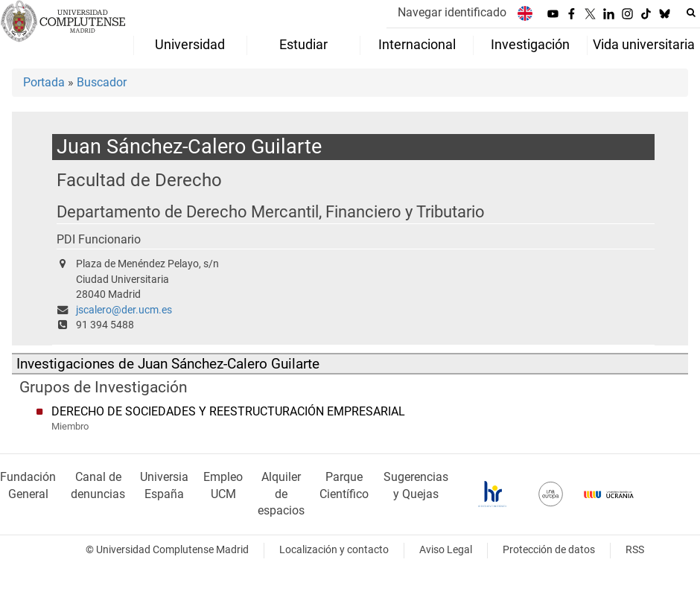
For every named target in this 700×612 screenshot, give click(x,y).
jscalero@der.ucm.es (124, 310)
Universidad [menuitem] (190, 45)
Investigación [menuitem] (530, 45)
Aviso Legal (446, 550)
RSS (635, 550)
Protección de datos (549, 550)
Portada (44, 82)
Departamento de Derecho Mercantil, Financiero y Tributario (271, 212)
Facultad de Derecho (139, 180)
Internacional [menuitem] (417, 45)
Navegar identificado (452, 12)
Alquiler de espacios (281, 494)
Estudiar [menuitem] (303, 45)
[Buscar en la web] (691, 13)
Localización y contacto (334, 550)
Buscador (102, 82)
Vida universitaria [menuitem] (644, 45)
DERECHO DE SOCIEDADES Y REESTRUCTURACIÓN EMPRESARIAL (228, 411)
